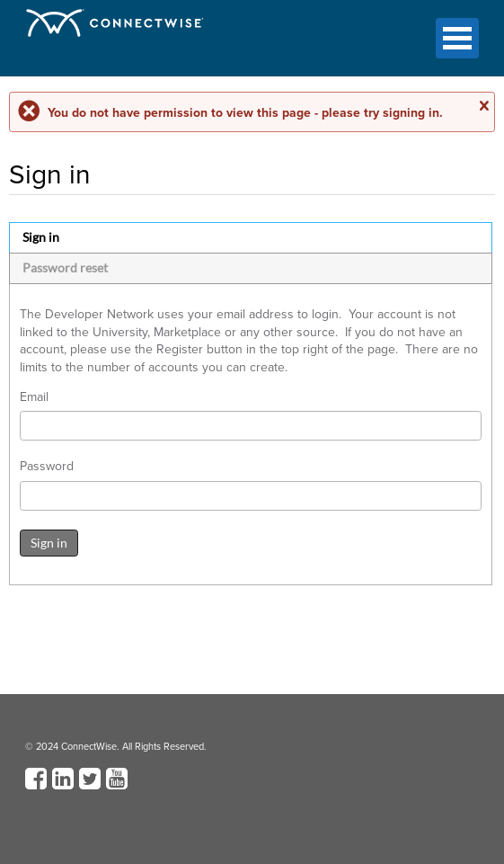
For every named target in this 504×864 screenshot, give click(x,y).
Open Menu (457, 38)
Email (34, 397)
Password (47, 467)
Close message (483, 106)
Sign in (41, 237)
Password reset (65, 267)
